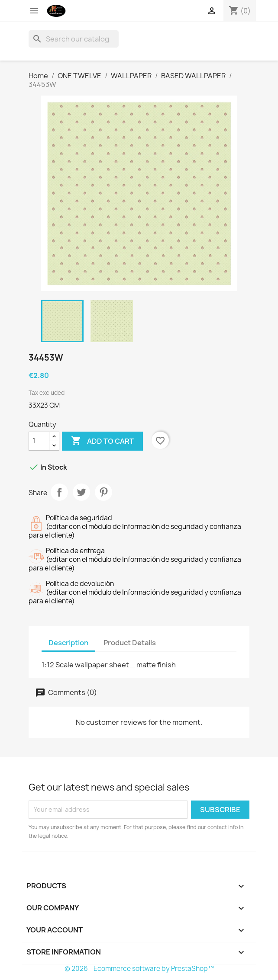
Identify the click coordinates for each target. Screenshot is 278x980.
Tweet (81, 492)
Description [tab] (68, 643)
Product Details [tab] (130, 643)
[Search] (74, 39)
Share (59, 492)
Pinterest (103, 492)
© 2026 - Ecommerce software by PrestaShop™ (139, 969)
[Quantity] (39, 441)
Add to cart (102, 441)
